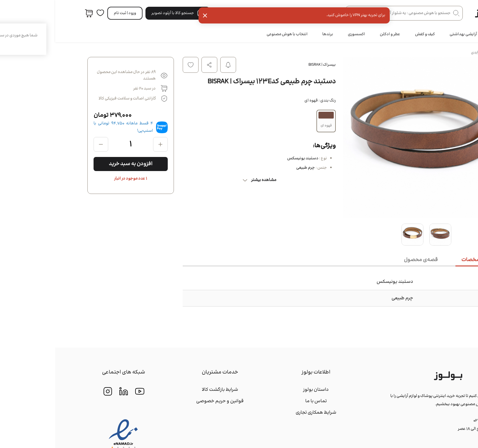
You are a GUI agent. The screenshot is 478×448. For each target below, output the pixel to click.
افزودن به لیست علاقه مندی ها (135, 65)
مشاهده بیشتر (204, 180)
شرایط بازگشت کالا (165, 390)
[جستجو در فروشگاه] (349, 13)
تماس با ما (261, 401)
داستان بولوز (261, 390)
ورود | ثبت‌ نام (70, 13)
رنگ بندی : (265, 101)
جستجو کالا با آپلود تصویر (123, 13)
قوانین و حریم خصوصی (165, 401)
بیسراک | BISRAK (267, 65)
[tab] (424, 260)
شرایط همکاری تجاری (261, 413)
